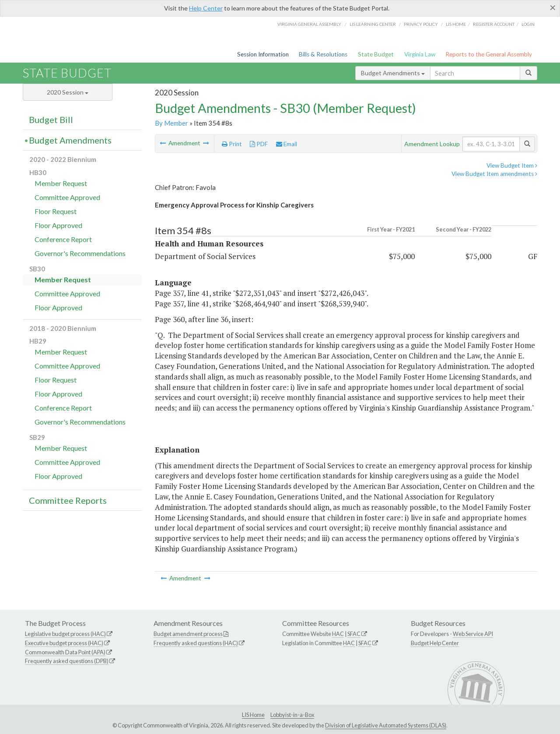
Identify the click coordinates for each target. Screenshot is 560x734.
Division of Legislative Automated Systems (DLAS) (386, 725)
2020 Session (68, 92)
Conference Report (63, 239)
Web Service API (473, 634)
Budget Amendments (393, 73)
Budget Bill (51, 119)
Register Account (494, 24)
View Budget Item (512, 165)
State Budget (376, 54)
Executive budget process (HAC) (64, 643)
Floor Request (56, 211)
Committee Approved (67, 197)
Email (287, 144)
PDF (259, 144)
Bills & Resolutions (323, 54)
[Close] (553, 7)
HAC (338, 634)
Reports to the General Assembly (489, 54)
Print (232, 144)
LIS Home (253, 715)
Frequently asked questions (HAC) (196, 643)
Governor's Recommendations (80, 253)
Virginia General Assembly (309, 24)
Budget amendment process (188, 634)
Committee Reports (68, 500)
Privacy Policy (421, 24)
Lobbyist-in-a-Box (292, 715)
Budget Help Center (435, 643)
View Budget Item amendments (494, 174)
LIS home (456, 24)
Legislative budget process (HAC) (65, 634)
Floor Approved (58, 225)
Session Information (263, 54)
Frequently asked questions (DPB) (67, 661)
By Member (171, 123)
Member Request (61, 183)
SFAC (354, 634)
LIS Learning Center (373, 24)
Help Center (206, 8)
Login (528, 24)
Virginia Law (420, 54)
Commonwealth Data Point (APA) (65, 652)
